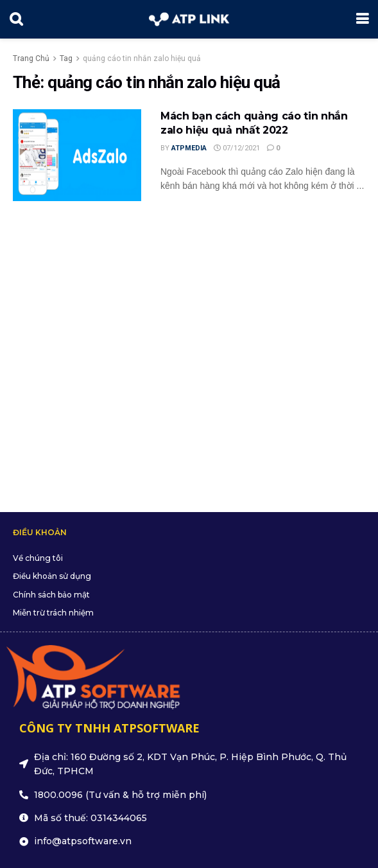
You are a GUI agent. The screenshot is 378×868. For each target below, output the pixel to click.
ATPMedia (189, 148)
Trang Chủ (31, 58)
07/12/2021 (237, 148)
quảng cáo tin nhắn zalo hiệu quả (142, 58)
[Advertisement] (189, 350)
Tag (66, 58)
